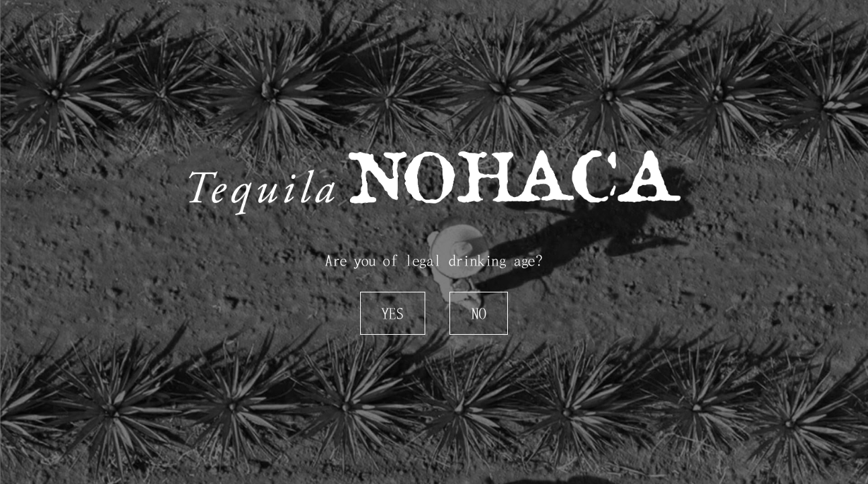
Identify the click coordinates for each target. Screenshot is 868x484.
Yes (392, 313)
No (479, 313)
